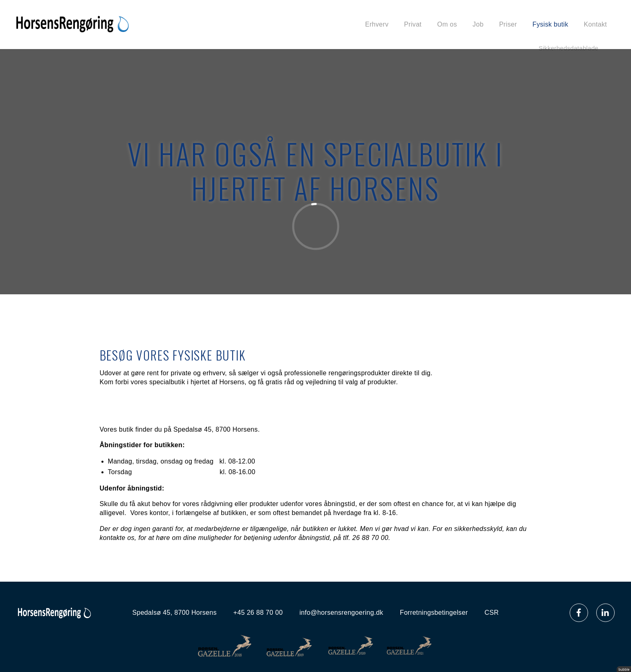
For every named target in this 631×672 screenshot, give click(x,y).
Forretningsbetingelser (434, 613)
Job (478, 24)
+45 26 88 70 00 (258, 613)
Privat (413, 24)
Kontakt (596, 24)
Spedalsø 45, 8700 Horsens (174, 613)
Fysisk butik (550, 24)
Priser (508, 24)
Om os (447, 24)
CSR (492, 613)
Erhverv (377, 24)
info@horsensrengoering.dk (341, 613)
